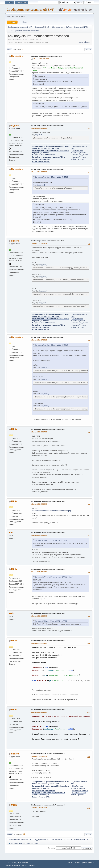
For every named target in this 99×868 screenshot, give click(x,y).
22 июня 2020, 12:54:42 (39, 643)
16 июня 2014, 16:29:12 (39, 243)
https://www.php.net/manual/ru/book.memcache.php (51, 511)
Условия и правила (81, 863)
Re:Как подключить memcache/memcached (48, 126)
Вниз (9, 49)
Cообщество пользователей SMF (30, 10)
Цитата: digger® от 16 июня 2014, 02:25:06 (51, 177)
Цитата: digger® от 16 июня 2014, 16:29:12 (51, 345)
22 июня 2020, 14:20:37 (39, 756)
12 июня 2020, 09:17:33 (39, 432)
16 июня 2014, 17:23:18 (39, 340)
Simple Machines (22, 863)
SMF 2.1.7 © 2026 (11, 863)
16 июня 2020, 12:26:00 (39, 616)
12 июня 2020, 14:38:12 (39, 535)
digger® (15, 125)
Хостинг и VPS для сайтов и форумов (79, 794)
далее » (88, 42)
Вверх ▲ (91, 863)
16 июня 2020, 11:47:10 (39, 572)
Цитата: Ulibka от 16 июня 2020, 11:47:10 (51, 621)
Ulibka (14, 429)
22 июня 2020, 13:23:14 (39, 712)
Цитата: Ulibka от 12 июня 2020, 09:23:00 (51, 540)
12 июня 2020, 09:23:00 (39, 504)
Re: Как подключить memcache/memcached (48, 429)
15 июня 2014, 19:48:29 (41, 59)
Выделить (39, 135)
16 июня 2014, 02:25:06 (39, 128)
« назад (80, 42)
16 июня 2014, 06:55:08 (39, 172)
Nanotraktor (17, 56)
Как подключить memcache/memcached (46, 56)
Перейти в (51, 848)
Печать (88, 49)
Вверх (10, 834)
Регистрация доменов (80, 155)
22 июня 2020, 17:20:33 (39, 808)
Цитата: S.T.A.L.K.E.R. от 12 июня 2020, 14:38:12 (54, 577)
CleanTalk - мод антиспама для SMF (79, 152)
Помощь (71, 863)
